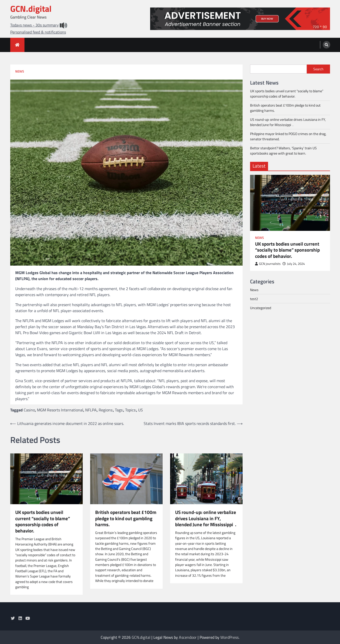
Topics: (131, 410)
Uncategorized (261, 308)
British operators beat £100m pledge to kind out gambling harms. (126, 518)
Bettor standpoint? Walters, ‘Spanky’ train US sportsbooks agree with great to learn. (283, 151)
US (141, 410)
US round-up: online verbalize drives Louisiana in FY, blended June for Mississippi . (206, 518)
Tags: (119, 410)
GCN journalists (268, 264)
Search (318, 69)
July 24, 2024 (294, 264)
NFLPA (91, 410)
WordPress (229, 637)
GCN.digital (31, 9)
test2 (254, 299)
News (20, 71)
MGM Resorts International (60, 410)
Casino (29, 410)
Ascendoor (188, 637)
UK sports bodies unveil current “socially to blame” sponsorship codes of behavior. (43, 522)
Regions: (106, 410)
